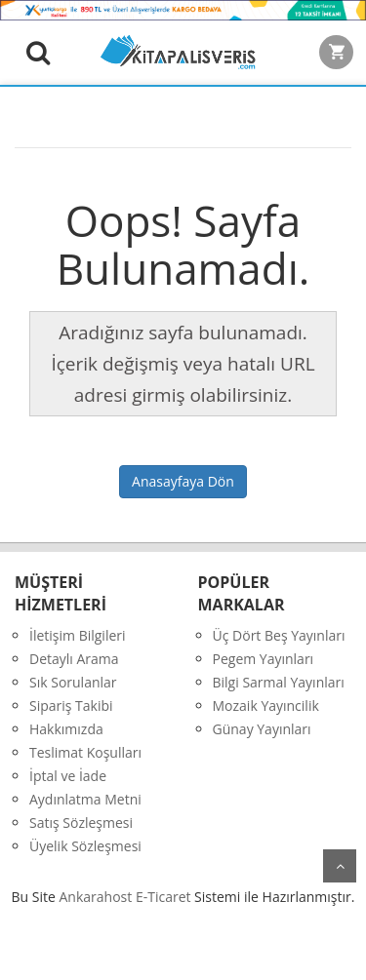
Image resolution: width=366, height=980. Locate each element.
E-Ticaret (163, 897)
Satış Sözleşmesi (81, 823)
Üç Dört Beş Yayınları (279, 635)
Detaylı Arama (74, 659)
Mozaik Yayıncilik (266, 706)
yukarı (340, 866)
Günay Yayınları (262, 729)
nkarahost (98, 897)
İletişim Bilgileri (78, 635)
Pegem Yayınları (264, 659)
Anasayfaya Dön (183, 481)
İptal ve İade (68, 776)
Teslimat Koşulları (85, 752)
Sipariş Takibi (71, 706)
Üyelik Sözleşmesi (85, 846)
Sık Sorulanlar (73, 682)
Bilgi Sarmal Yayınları (279, 682)
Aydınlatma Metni (85, 799)
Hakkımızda (66, 729)
